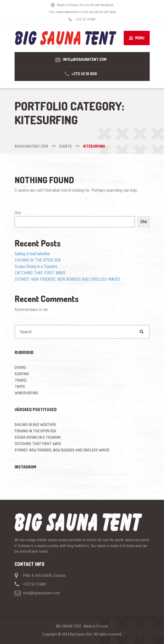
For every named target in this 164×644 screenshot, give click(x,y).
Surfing (22, 374)
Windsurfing (26, 393)
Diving (20, 367)
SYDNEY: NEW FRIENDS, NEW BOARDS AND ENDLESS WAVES (67, 279)
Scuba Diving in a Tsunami (36, 266)
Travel (21, 380)
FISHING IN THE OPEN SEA (38, 260)
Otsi (18, 213)
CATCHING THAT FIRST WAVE (40, 273)
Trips (20, 387)
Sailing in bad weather (33, 254)
